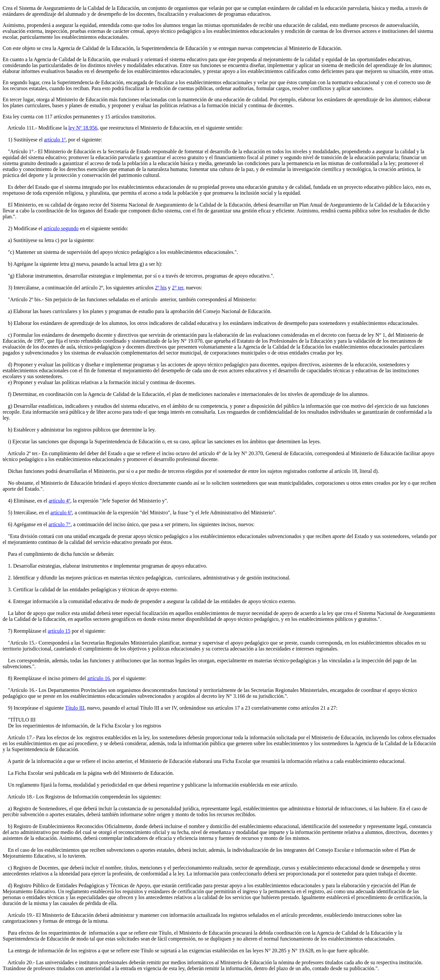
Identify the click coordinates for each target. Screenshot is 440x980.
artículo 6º (61, 513)
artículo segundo (61, 228)
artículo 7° (60, 524)
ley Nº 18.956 (83, 128)
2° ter (178, 288)
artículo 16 (99, 678)
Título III (75, 708)
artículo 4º (59, 501)
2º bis (161, 288)
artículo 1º (55, 140)
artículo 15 (59, 631)
